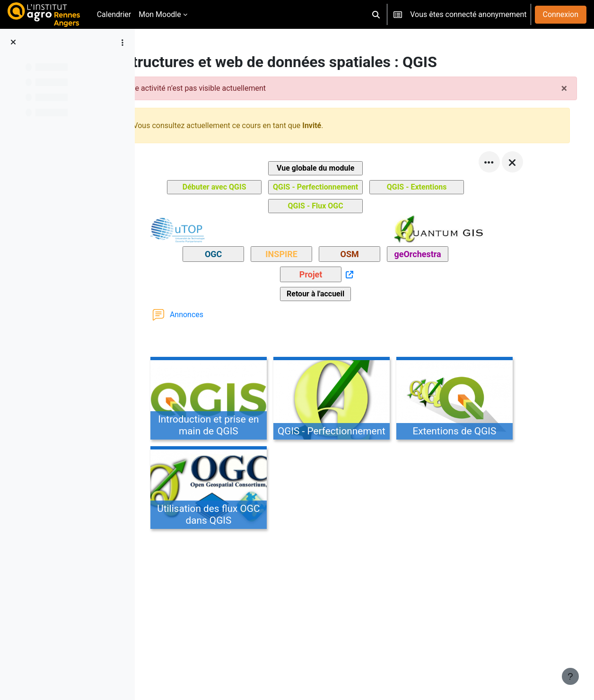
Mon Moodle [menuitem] (160, 14)
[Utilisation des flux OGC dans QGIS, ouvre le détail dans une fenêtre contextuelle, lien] (234, 489)
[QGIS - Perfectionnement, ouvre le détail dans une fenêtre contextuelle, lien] (357, 400)
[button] (376, 14)
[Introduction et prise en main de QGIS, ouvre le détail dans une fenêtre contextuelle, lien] (234, 400)
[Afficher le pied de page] (570, 676)
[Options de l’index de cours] (122, 43)
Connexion (561, 14)
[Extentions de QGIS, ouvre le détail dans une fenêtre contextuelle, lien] (480, 400)
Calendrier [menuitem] (114, 14)
